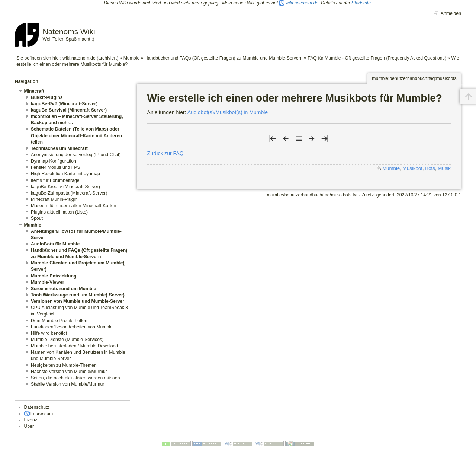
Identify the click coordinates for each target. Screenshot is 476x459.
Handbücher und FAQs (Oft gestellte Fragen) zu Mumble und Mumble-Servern (224, 58)
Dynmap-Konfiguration (54, 161)
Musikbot (413, 168)
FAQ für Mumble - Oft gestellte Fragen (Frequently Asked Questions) (377, 58)
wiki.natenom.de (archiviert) (90, 58)
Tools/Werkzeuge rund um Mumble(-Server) (78, 295)
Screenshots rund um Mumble (64, 289)
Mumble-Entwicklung (54, 276)
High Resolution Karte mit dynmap (65, 174)
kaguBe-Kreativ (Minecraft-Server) (65, 187)
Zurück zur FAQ (165, 153)
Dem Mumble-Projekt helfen (59, 321)
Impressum (42, 414)
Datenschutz (37, 407)
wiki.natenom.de (302, 3)
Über (29, 426)
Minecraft (34, 91)
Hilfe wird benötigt (49, 333)
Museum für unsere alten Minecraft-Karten (73, 206)
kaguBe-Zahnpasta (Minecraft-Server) (69, 193)
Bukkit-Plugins (47, 97)
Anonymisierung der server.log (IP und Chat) (76, 155)
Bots (430, 168)
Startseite (361, 3)
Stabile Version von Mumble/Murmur (67, 384)
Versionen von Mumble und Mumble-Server (78, 301)
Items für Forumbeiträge (55, 180)
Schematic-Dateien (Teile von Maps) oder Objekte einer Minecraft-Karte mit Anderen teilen (76, 135)
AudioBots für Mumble (55, 244)
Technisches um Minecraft (59, 148)
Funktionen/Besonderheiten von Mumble (72, 327)
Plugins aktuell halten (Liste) (59, 212)
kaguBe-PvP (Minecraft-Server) (64, 104)
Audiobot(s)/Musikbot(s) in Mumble (228, 112)
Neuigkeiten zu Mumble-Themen (64, 365)
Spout (37, 218)
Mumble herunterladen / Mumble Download (74, 346)
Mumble (132, 58)
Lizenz (31, 420)
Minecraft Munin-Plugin (54, 199)
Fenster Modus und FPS (56, 167)
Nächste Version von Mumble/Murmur (69, 372)
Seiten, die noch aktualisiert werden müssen (75, 378)
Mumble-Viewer (48, 282)
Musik (444, 168)
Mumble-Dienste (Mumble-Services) (67, 340)
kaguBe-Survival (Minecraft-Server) (69, 110)
